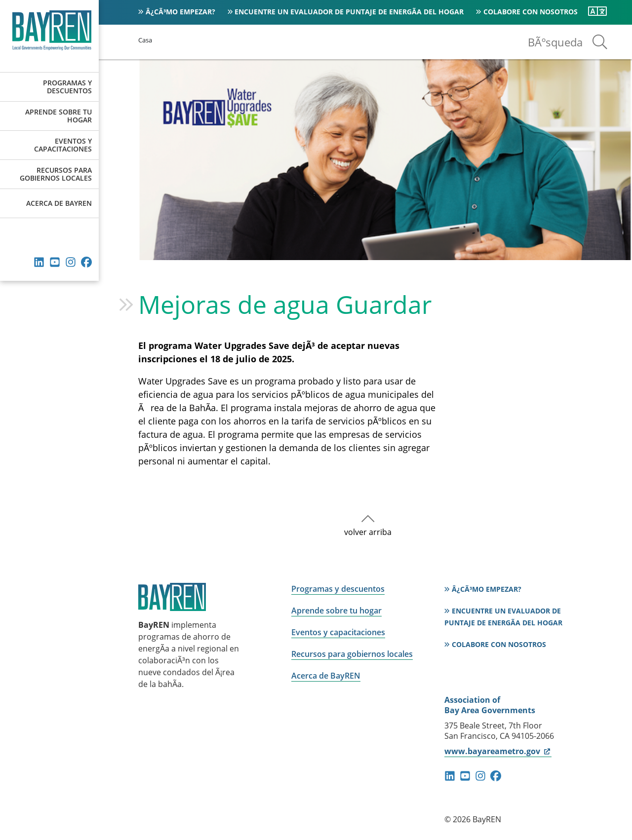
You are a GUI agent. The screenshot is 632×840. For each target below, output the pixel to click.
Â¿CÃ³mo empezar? (180, 12)
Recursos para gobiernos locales (56, 174)
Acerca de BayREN (59, 203)
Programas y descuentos (67, 87)
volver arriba (368, 532)
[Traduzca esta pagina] (597, 11)
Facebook (86, 262)
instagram (71, 262)
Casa (145, 40)
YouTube (55, 262)
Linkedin (39, 262)
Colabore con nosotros (531, 12)
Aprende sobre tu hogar (59, 116)
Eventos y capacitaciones (63, 145)
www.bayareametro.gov (498, 751)
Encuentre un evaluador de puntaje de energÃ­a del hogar (349, 12)
